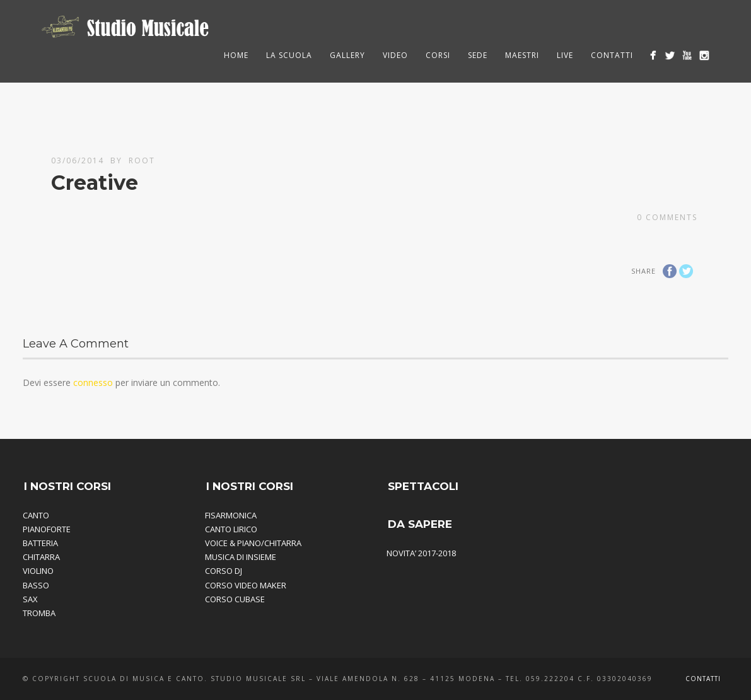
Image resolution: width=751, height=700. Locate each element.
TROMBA (39, 613)
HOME (236, 55)
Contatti (612, 55)
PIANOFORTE (47, 529)
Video (395, 55)
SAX (30, 599)
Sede (478, 55)
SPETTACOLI (423, 486)
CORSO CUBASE (235, 599)
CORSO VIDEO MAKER (246, 585)
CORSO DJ (224, 571)
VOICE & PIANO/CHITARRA (253, 543)
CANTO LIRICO (231, 529)
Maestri (522, 55)
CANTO (36, 515)
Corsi (438, 55)
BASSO (36, 585)
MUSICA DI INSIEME (241, 557)
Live (565, 55)
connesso (93, 382)
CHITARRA (41, 557)
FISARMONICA (231, 515)
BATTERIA (40, 543)
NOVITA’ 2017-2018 (421, 553)
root (142, 160)
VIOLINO (38, 571)
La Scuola (289, 55)
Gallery (347, 55)
